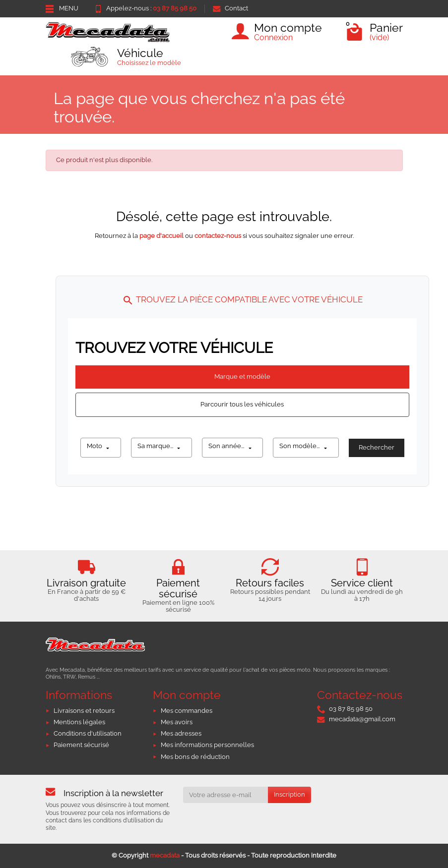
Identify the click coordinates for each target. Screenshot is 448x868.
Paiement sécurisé (81, 745)
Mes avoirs (177, 722)
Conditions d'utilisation (88, 733)
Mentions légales (79, 722)
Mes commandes (187, 711)
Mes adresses (181, 733)
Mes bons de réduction (195, 757)
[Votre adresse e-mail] (225, 795)
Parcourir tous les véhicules (242, 404)
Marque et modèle (242, 376)
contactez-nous (218, 236)
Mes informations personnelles (207, 745)
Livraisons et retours (84, 711)
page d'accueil (161, 236)
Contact (230, 8)
